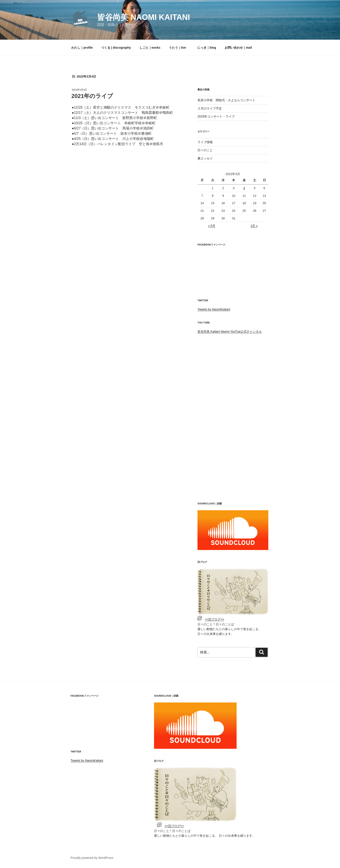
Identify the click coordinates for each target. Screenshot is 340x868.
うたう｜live (177, 48)
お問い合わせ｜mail (238, 48)
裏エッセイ (205, 158)
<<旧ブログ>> (215, 619)
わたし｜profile (82, 48)
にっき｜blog (205, 48)
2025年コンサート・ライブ (216, 116)
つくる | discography (116, 48)
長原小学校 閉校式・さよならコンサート (226, 100)
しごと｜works (150, 48)
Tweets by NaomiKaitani (214, 309)
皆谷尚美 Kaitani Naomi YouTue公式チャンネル (230, 331)
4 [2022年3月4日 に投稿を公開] (244, 188)
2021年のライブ (92, 96)
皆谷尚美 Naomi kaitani (143, 17)
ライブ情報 (205, 142)
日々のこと (205, 150)
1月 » (254, 226)
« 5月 (211, 226)
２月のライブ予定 (210, 108)
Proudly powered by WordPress (92, 858)
